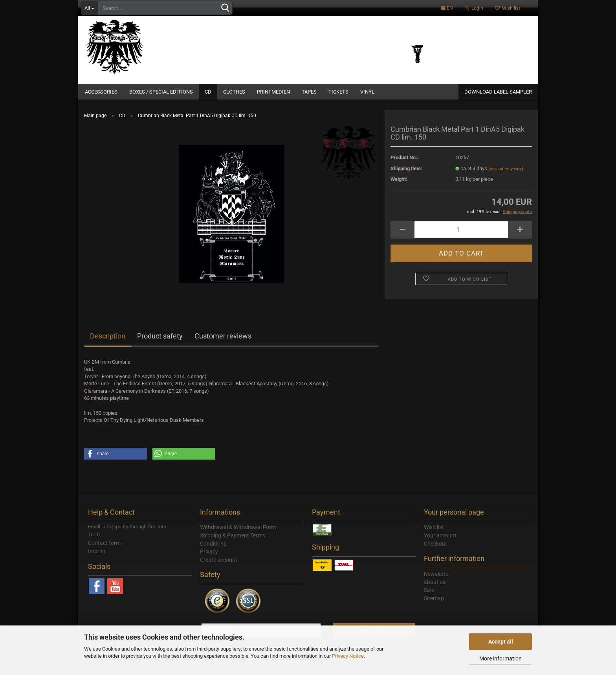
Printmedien (273, 92)
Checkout (435, 544)
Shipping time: (406, 168)
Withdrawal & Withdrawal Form (238, 527)
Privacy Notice (348, 656)
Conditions (213, 544)
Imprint (97, 551)
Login (474, 8)
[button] (115, 454)
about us (435, 582)
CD (208, 92)
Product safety (160, 336)
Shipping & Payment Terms (233, 535)
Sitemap (434, 598)
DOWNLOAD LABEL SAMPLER (498, 92)
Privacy (209, 552)
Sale (429, 590)
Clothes (234, 92)
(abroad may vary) (506, 169)
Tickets (338, 92)
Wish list (508, 8)
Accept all (501, 642)
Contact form (104, 543)
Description (108, 336)
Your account (440, 535)
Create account (219, 560)
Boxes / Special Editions (161, 92)
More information (500, 658)
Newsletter (437, 574)
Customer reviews (223, 336)
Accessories (101, 92)
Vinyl (367, 92)
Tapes (309, 92)
